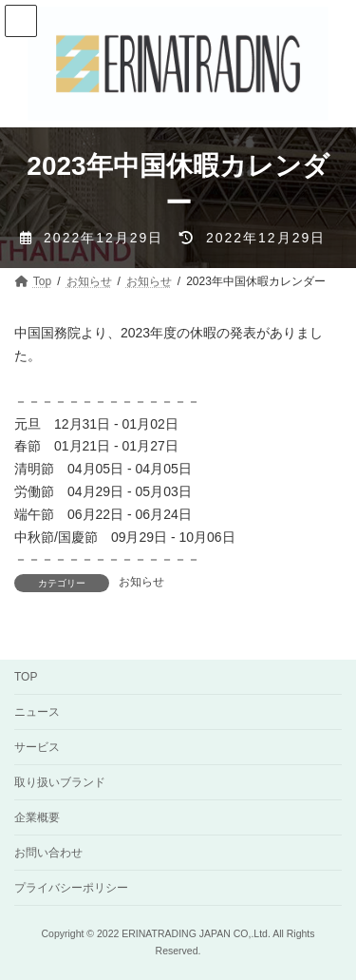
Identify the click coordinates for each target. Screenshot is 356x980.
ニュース (37, 712)
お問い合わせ (48, 853)
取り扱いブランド (60, 782)
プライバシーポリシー (71, 888)
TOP (26, 677)
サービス (37, 747)
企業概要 (37, 817)
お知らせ (141, 582)
